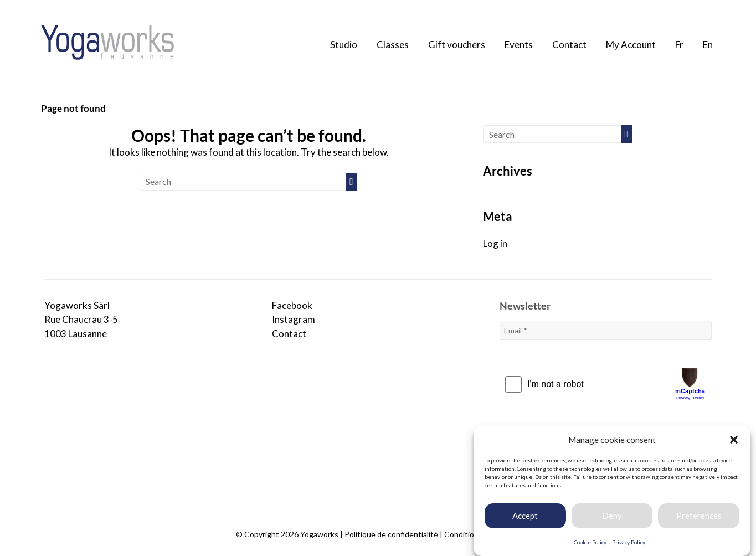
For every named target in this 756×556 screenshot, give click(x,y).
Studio (344, 45)
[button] (734, 440)
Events (519, 45)
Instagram (294, 319)
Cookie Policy (590, 542)
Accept (525, 516)
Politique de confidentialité (391, 534)
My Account (631, 45)
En (708, 45)
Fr (679, 45)
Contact (569, 45)
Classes (393, 45)
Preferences (699, 516)
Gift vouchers (457, 45)
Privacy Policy (629, 542)
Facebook (292, 305)
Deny (612, 516)
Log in (495, 243)
